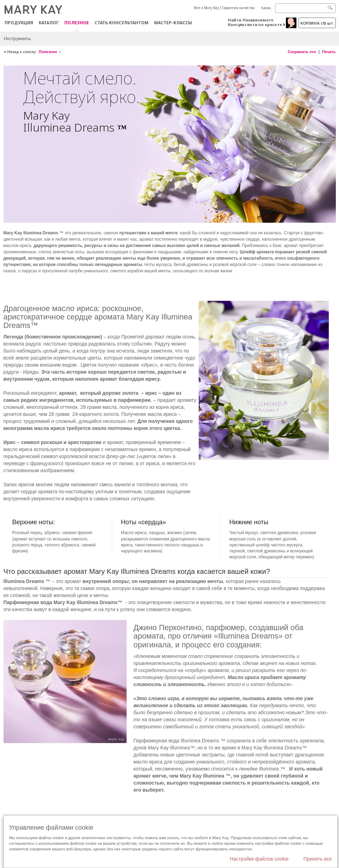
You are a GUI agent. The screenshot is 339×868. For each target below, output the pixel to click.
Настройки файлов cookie (259, 859)
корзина (317, 23)
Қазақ (266, 8)
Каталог (49, 23)
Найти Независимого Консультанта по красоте (255, 22)
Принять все (318, 859)
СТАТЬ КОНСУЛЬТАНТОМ (121, 23)
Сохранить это (302, 52)
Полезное (77, 23)
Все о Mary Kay (206, 8)
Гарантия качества (238, 8)
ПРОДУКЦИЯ (19, 23)
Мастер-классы (173, 23)
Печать (329, 52)
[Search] (305, 8)
